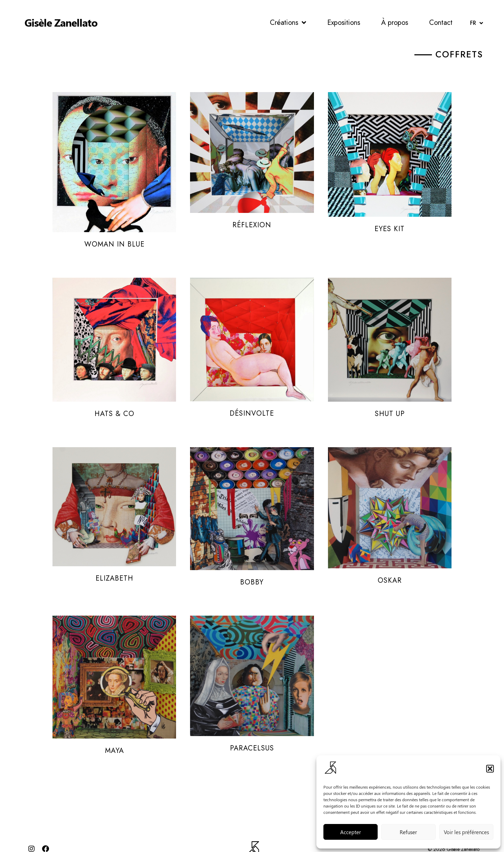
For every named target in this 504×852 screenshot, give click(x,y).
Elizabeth (114, 563)
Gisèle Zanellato (61, 22)
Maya (114, 731)
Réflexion (252, 227)
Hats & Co (114, 395)
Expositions (344, 23)
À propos (395, 23)
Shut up (390, 395)
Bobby (252, 563)
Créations (288, 23)
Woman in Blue (114, 227)
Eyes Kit (390, 227)
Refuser (408, 832)
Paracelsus (252, 731)
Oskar (390, 563)
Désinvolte (252, 395)
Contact (441, 23)
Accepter (351, 832)
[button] (490, 769)
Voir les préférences (466, 832)
